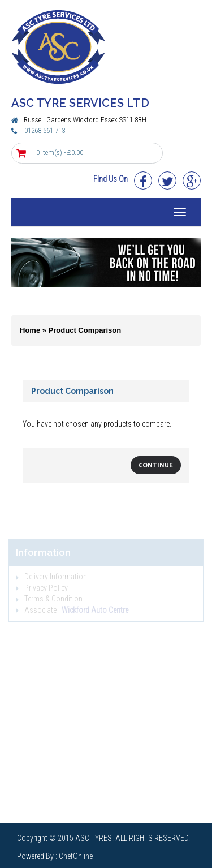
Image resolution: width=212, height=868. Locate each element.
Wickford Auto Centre (95, 610)
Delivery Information (51, 577)
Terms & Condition (49, 599)
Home (30, 330)
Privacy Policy (42, 588)
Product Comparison (85, 330)
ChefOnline (76, 856)
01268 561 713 (45, 130)
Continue (156, 465)
